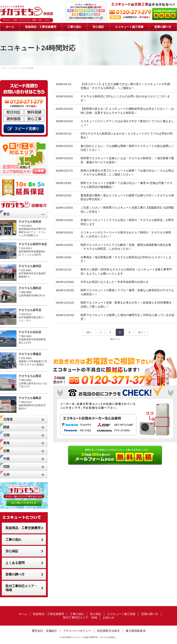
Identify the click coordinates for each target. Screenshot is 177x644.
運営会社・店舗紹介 (44, 631)
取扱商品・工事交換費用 (41, 27)
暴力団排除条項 (136, 631)
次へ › (142, 332)
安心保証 (98, 27)
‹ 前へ (89, 332)
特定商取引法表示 (109, 631)
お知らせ (109, 618)
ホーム (10, 27)
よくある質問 (15, 563)
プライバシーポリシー (77, 631)
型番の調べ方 (163, 27)
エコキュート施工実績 (129, 27)
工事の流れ (75, 27)
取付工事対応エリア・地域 (21, 588)
